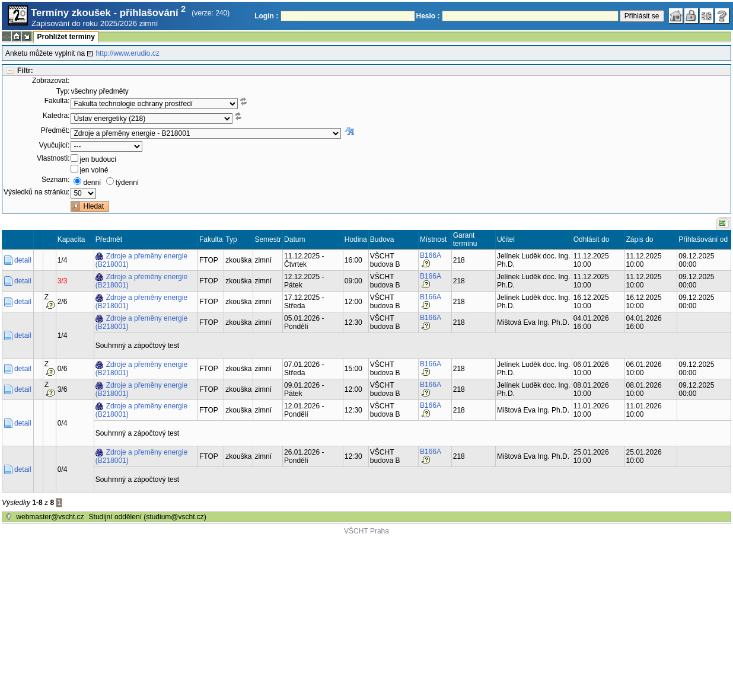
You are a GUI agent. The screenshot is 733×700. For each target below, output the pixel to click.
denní (92, 183)
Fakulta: (57, 101)
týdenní (127, 183)
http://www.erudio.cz (127, 53)
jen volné (94, 170)
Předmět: (55, 130)
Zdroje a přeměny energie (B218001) (141, 260)
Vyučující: (55, 145)
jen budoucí (98, 159)
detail (23, 260)
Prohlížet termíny (66, 37)
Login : (266, 16)
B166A (431, 255)
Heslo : (428, 16)
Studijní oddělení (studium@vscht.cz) (148, 517)
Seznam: (55, 180)
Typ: (63, 91)
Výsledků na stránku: (36, 192)
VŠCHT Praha (366, 531)
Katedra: (56, 116)
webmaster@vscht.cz (50, 517)
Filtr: (25, 71)
